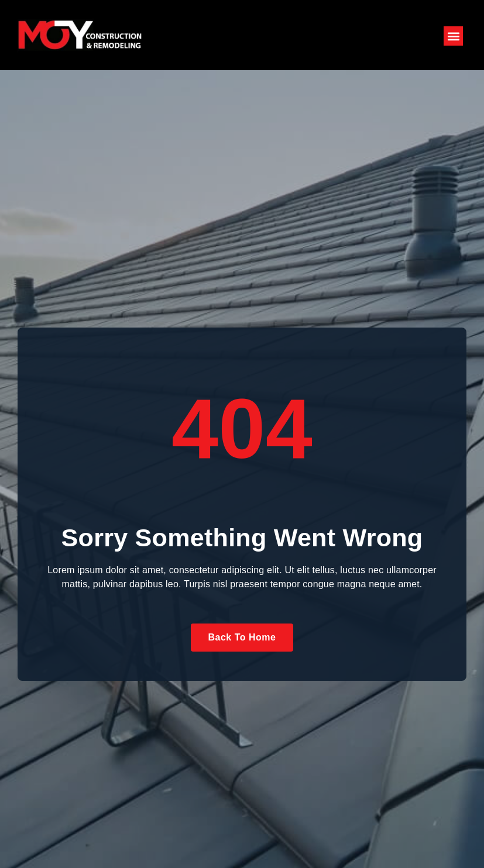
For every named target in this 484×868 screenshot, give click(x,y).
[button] (453, 36)
